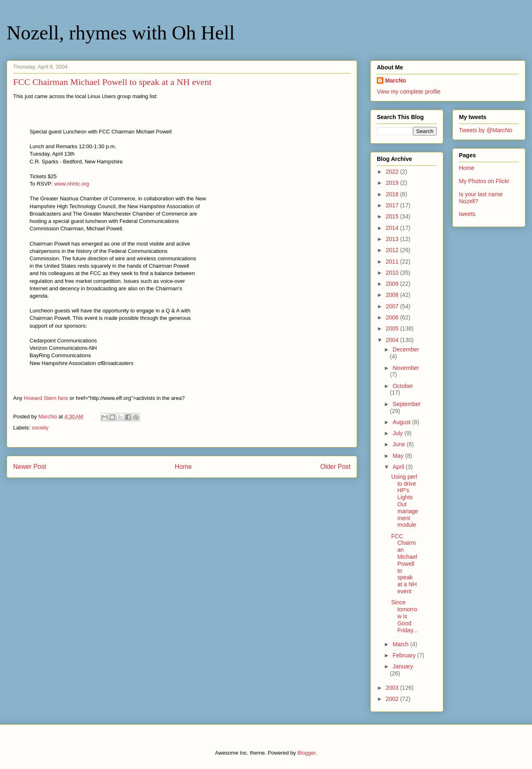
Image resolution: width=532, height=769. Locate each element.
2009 (393, 284)
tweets (467, 214)
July (398, 433)
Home (183, 467)
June (399, 444)
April (399, 467)
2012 (393, 250)
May (399, 456)
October (403, 386)
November (406, 368)
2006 (393, 317)
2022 (393, 172)
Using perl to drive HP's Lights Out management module (405, 501)
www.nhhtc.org (72, 184)
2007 (393, 306)
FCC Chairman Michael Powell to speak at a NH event (404, 564)
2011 (393, 262)
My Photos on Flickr (484, 181)
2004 (393, 340)
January (403, 666)
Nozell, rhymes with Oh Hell (121, 33)
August (402, 422)
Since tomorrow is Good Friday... (405, 616)
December (406, 349)
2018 (393, 194)
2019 (393, 183)
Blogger (306, 753)
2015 (393, 216)
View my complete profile (409, 92)
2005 (393, 328)
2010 (393, 273)
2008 (393, 295)
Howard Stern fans (46, 398)
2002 (393, 699)
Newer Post (30, 467)
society (40, 428)
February (405, 655)
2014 (393, 228)
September (406, 404)
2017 (393, 205)
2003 (393, 688)
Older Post (335, 467)
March (401, 644)
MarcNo (396, 80)
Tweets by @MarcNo (486, 130)
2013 (393, 239)
